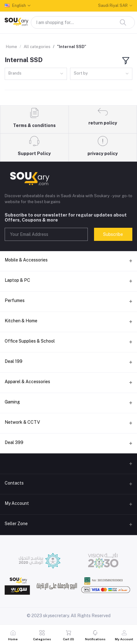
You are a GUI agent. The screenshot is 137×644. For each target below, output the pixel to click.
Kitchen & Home (21, 321)
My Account (17, 503)
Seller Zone (16, 524)
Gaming (12, 402)
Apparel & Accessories (27, 382)
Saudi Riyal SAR (113, 5)
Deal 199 (14, 361)
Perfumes (15, 300)
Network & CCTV (22, 422)
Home (12, 47)
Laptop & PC (17, 280)
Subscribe (113, 234)
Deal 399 (14, 442)
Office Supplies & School (30, 341)
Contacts (14, 483)
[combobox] (36, 74)
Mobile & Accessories (26, 260)
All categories (37, 47)
